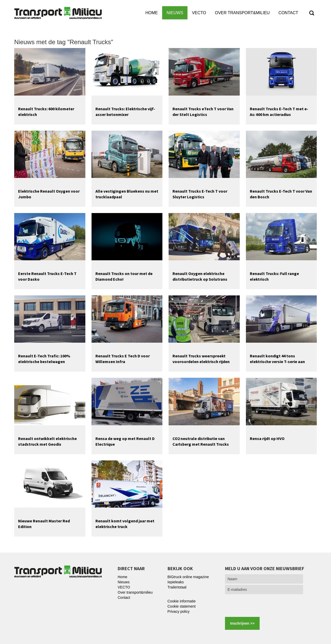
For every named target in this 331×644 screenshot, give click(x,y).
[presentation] (264, 606)
